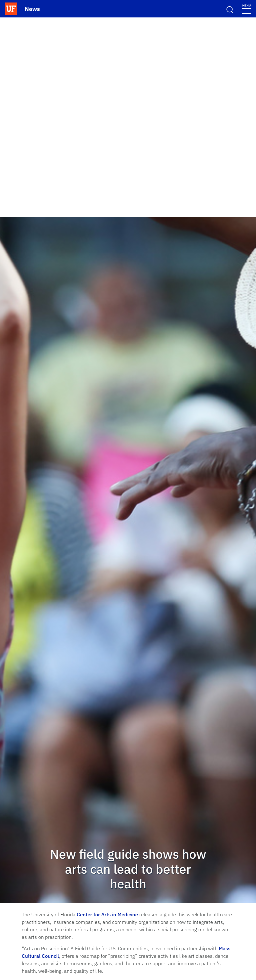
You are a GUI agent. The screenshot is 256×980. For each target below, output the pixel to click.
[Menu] (246, 9)
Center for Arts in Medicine (107, 914)
